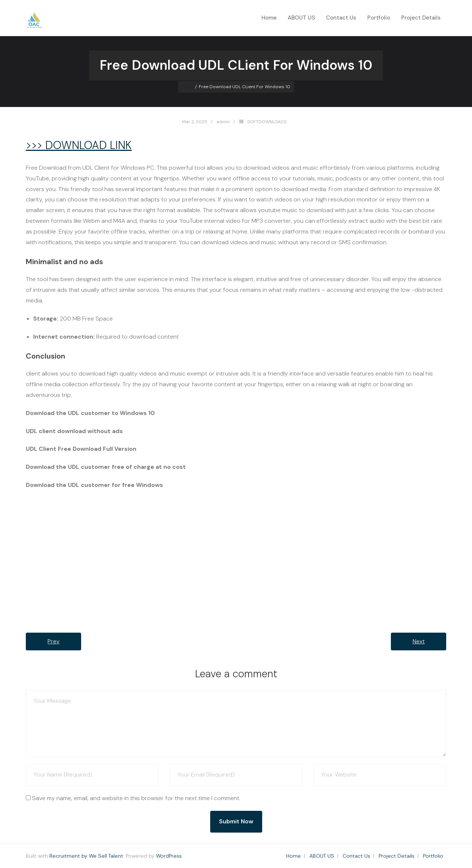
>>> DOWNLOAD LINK (79, 145)
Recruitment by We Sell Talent (86, 856)
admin (223, 122)
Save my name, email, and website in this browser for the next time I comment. (136, 798)
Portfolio (433, 856)
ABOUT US (322, 856)
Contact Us (356, 856)
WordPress (169, 856)
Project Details (397, 856)
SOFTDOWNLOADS (267, 122)
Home (269, 18)
